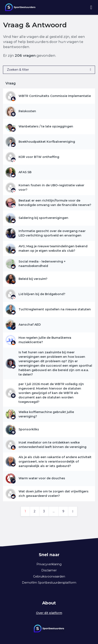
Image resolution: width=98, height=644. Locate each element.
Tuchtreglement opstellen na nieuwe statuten (55, 309)
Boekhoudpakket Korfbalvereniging (47, 142)
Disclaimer (49, 570)
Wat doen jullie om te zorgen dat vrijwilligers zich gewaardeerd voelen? (54, 494)
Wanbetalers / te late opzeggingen (46, 126)
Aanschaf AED (30, 325)
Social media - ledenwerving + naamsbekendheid (42, 264)
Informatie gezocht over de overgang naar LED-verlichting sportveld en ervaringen (52, 233)
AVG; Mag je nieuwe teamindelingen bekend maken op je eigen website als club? (53, 248)
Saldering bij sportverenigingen (43, 218)
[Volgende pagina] (73, 511)
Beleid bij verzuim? (33, 279)
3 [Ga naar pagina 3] (44, 511)
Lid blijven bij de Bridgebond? (42, 294)
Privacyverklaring (49, 564)
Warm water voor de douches (42, 478)
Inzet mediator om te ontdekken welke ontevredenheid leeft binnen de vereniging (52, 445)
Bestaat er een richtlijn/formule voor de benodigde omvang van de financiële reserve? (55, 203)
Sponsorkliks (29, 429)
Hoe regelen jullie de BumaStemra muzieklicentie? (45, 340)
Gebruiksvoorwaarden (49, 576)
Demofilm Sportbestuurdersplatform (49, 583)
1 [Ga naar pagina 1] (25, 511)
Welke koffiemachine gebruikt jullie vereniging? (46, 414)
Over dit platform (49, 613)
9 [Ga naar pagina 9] (63, 511)
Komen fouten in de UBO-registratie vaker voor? (51, 187)
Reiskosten (27, 111)
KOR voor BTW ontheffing (39, 157)
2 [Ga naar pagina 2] (35, 511)
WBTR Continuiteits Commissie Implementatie (55, 96)
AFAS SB (25, 172)
